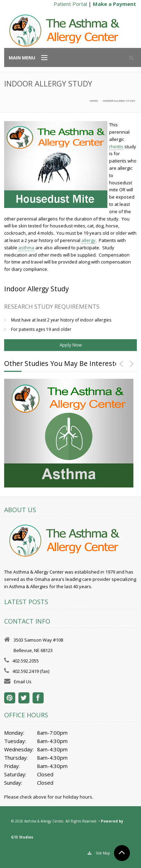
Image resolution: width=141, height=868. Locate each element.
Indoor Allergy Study (119, 101)
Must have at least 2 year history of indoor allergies (61, 320)
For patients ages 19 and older (41, 329)
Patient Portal (70, 4)
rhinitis (116, 147)
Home (94, 101)
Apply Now (71, 345)
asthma (26, 248)
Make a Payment (114, 4)
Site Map (103, 853)
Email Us (23, 682)
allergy (89, 240)
